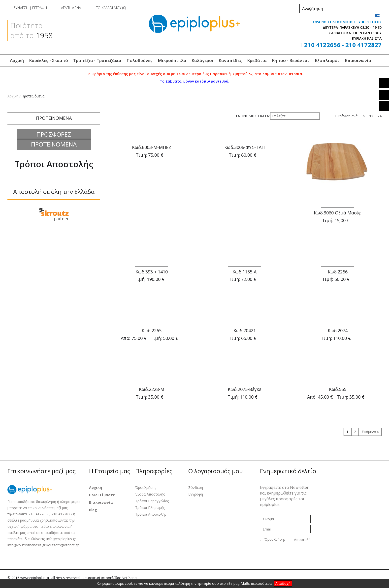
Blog (93, 510)
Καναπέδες (230, 60)
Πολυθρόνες (140, 60)
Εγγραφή (196, 494)
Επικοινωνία (358, 60)
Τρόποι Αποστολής (151, 514)
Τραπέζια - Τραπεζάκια (97, 60)
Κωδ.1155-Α (244, 272)
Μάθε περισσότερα (256, 583)
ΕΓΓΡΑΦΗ (40, 8)
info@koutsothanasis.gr (27, 545)
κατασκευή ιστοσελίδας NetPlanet (110, 578)
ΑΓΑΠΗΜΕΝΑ (67, 8)
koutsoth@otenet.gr (63, 545)
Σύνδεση (196, 487)
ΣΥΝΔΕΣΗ (21, 8)
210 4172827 (363, 45)
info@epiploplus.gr (61, 539)
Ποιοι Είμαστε (102, 495)
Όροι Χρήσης (146, 487)
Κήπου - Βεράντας (291, 60)
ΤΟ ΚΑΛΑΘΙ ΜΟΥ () (107, 8)
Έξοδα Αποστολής (150, 494)
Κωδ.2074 (338, 330)
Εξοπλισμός (327, 60)
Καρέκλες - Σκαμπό (49, 60)
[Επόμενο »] (370, 432)
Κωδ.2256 (338, 272)
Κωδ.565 (338, 389)
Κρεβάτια (257, 60)
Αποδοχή (283, 583)
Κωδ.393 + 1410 (152, 272)
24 (380, 116)
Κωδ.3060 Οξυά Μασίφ (338, 213)
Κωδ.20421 (245, 330)
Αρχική (17, 60)
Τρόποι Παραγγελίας (152, 501)
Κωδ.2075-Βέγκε (244, 389)
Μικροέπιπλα (172, 60)
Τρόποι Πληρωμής (150, 508)
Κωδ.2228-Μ (152, 389)
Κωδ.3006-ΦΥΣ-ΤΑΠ (244, 147)
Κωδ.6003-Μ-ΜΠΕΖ (152, 147)
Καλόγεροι (202, 60)
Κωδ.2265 (152, 330)
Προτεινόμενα (33, 96)
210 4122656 (322, 45)
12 (371, 116)
